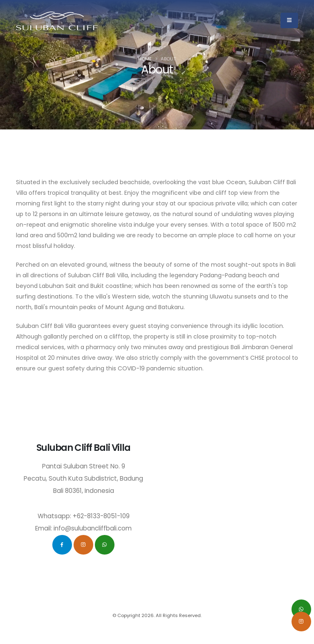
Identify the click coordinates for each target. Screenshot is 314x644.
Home (145, 59)
